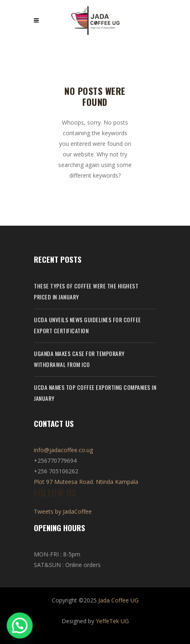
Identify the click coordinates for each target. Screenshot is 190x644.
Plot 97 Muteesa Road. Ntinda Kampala (86, 482)
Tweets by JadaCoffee (63, 511)
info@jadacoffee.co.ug (63, 450)
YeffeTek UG (112, 621)
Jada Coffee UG (118, 600)
